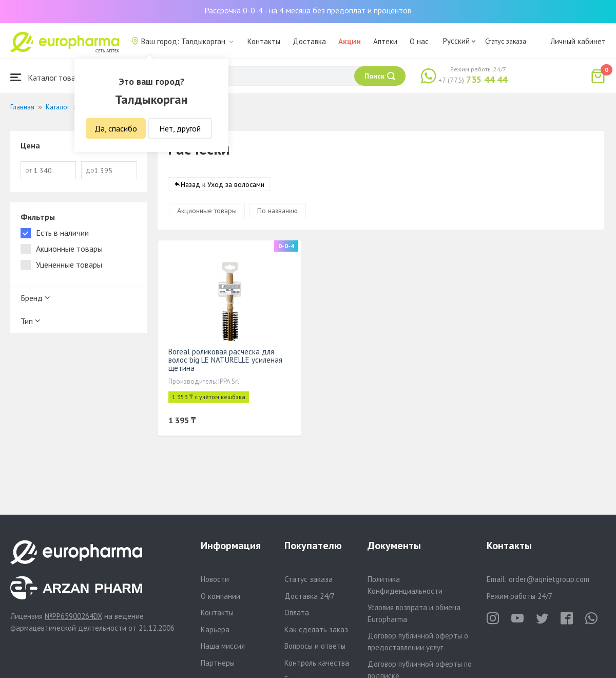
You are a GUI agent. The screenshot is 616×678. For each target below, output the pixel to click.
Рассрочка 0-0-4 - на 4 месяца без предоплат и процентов (308, 10)
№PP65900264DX (73, 616)
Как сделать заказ (316, 629)
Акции (350, 41)
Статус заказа (506, 41)
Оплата (297, 613)
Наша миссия (223, 646)
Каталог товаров (49, 77)
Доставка (309, 41)
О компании (220, 596)
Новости (215, 579)
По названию (277, 211)
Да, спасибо (116, 128)
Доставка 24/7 (310, 596)
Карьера (215, 629)
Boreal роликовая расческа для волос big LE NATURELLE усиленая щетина (225, 360)
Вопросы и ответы (315, 646)
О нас (419, 41)
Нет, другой (180, 128)
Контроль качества (317, 663)
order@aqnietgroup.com (549, 579)
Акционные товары (207, 211)
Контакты (264, 41)
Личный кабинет (578, 41)
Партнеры (218, 663)
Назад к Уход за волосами (223, 184)
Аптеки (385, 41)
